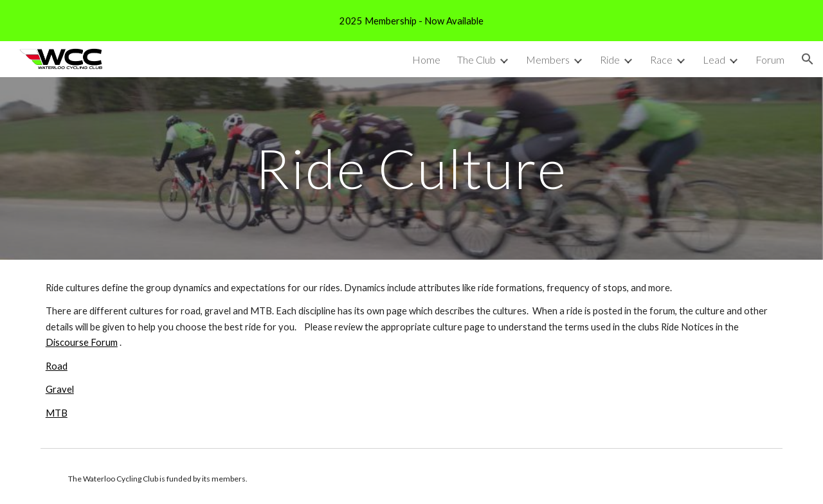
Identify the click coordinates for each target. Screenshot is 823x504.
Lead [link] (714, 59)
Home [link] (426, 59)
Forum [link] (770, 59)
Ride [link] (610, 59)
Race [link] (661, 59)
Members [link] (548, 59)
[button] (808, 59)
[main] (411, 168)
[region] (411, 21)
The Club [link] (476, 59)
